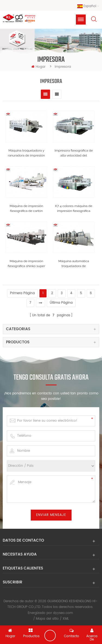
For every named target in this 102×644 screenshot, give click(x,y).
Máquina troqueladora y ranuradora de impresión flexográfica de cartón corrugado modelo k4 (26, 153)
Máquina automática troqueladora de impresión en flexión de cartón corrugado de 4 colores (74, 264)
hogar (38, 67)
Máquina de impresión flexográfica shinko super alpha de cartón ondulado (26, 264)
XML (66, 619)
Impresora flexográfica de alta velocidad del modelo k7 (74, 153)
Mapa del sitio (47, 619)
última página (61, 303)
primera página (22, 293)
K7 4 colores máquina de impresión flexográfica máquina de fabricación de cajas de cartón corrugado (74, 209)
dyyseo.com (63, 613)
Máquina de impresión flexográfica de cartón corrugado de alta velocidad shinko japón (27, 209)
